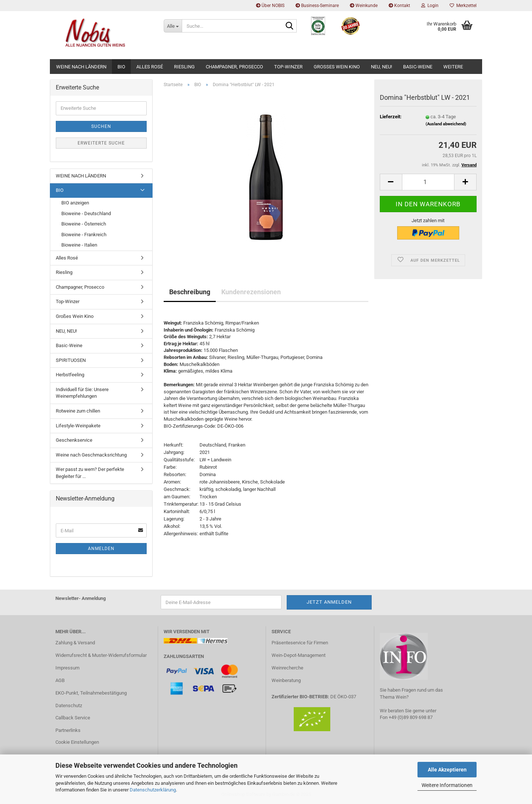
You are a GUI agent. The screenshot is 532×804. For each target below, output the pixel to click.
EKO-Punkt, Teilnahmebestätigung (91, 693)
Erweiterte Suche (101, 143)
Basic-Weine (418, 67)
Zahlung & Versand (75, 643)
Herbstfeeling (70, 375)
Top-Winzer (288, 67)
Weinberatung (286, 680)
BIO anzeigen (75, 203)
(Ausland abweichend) (446, 124)
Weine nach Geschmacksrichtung (91, 455)
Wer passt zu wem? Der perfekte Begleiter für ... (90, 473)
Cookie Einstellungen (77, 742)
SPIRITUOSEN (71, 360)
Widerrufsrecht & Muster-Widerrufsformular (101, 655)
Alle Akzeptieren (447, 770)
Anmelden (101, 549)
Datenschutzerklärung (153, 790)
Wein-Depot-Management (299, 655)
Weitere (453, 67)
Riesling (184, 67)
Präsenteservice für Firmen (300, 643)
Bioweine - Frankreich (84, 235)
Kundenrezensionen (251, 292)
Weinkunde (364, 6)
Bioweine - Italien (79, 245)
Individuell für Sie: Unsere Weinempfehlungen (82, 393)
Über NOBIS (270, 6)
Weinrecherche (287, 668)
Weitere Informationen (447, 785)
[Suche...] (173, 26)
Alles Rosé (150, 67)
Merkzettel (463, 6)
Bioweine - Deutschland (86, 213)
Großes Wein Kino (337, 67)
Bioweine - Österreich (84, 224)
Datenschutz (69, 705)
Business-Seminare (317, 6)
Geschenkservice (74, 440)
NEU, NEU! (381, 67)
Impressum (67, 668)
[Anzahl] (428, 182)
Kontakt (399, 6)
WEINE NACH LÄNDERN (81, 67)
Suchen (101, 126)
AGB (60, 680)
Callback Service (73, 718)
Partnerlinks (68, 730)
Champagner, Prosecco (234, 67)
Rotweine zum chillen (78, 411)
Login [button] (430, 6)
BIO (121, 67)
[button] (391, 182)
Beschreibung (190, 292)
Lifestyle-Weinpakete (78, 426)
